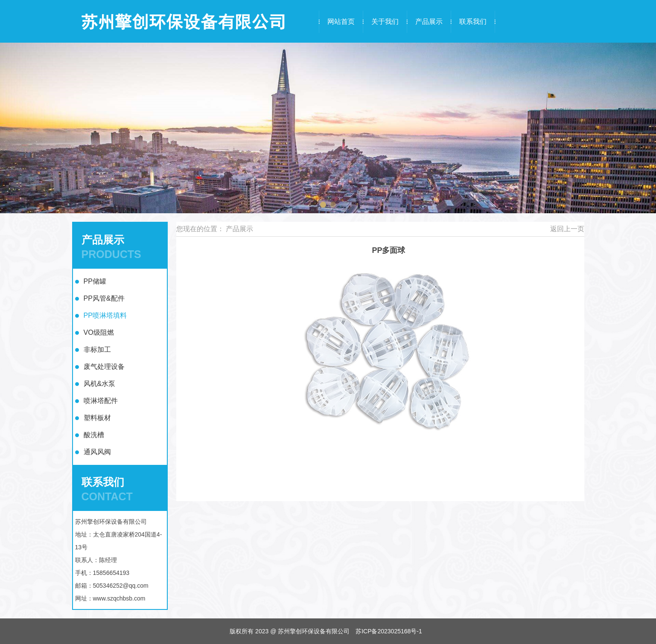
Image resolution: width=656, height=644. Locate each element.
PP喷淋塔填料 (105, 315)
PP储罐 (95, 281)
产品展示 (429, 22)
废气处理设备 (104, 367)
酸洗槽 (94, 435)
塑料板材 (97, 418)
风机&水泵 (100, 384)
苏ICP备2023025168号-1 (389, 631)
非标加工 (97, 350)
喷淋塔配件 (101, 401)
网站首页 (341, 22)
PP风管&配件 (104, 298)
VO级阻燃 (99, 332)
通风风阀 (97, 452)
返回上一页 (567, 229)
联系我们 (473, 22)
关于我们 (385, 22)
